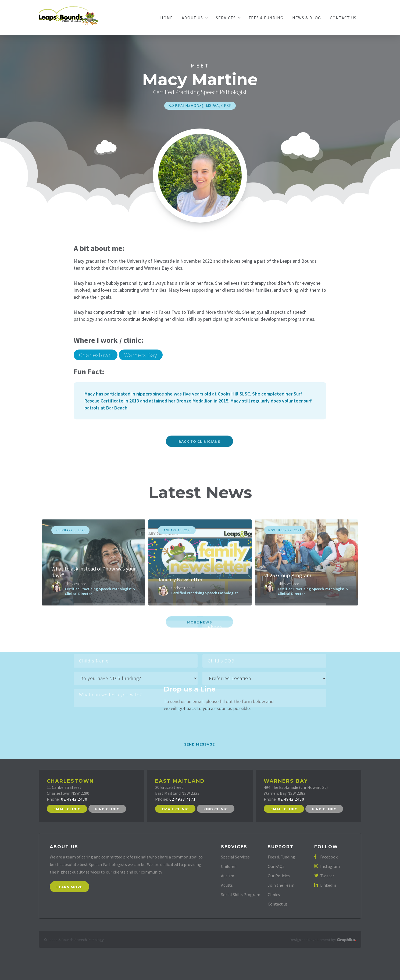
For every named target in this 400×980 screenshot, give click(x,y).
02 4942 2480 (74, 799)
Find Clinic (107, 809)
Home (167, 18)
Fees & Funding (266, 18)
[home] (68, 15)
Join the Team (281, 885)
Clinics (274, 895)
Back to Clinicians (199, 442)
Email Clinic (67, 809)
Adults (227, 885)
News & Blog (307, 18)
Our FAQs (276, 866)
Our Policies (279, 876)
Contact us (278, 904)
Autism (228, 876)
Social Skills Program (241, 895)
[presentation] (115, 720)
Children (229, 866)
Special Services (235, 857)
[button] (194, 18)
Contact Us (343, 18)
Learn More (69, 887)
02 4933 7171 (183, 799)
